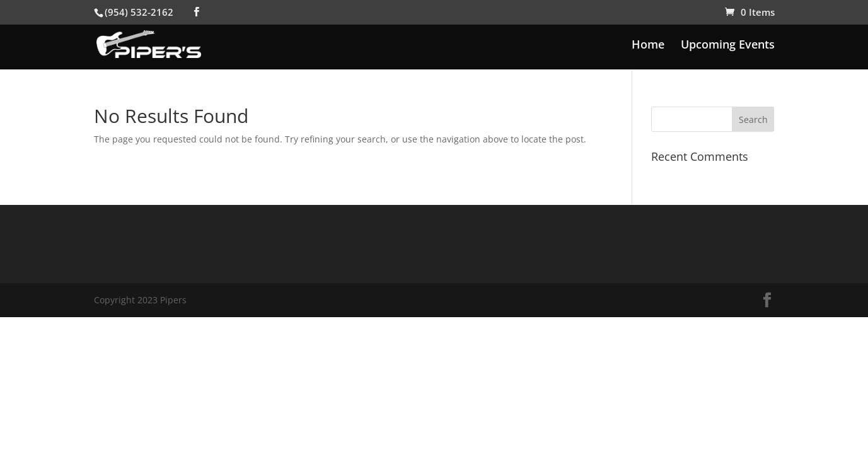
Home (648, 46)
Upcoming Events (728, 46)
